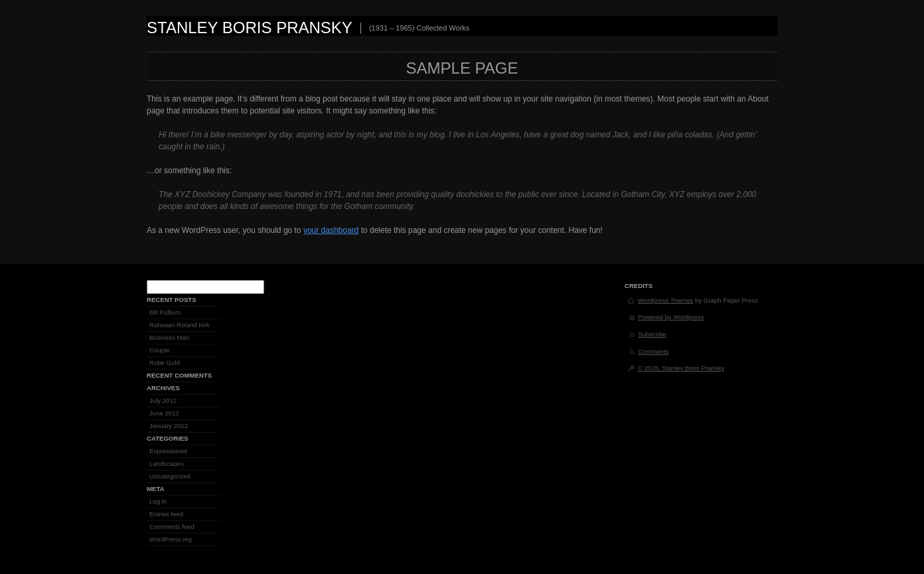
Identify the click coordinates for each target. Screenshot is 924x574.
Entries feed (166, 514)
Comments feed (172, 527)
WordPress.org (171, 539)
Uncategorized (170, 476)
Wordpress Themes (665, 300)
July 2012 (163, 400)
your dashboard (331, 230)
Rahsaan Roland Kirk (180, 325)
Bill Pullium (165, 312)
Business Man (169, 337)
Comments (653, 351)
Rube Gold (165, 363)
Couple (159, 350)
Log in (158, 501)
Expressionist (168, 451)
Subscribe (652, 334)
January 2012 (169, 426)
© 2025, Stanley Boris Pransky (681, 368)
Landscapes (167, 464)
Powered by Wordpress (671, 317)
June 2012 (164, 413)
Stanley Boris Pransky (250, 28)
